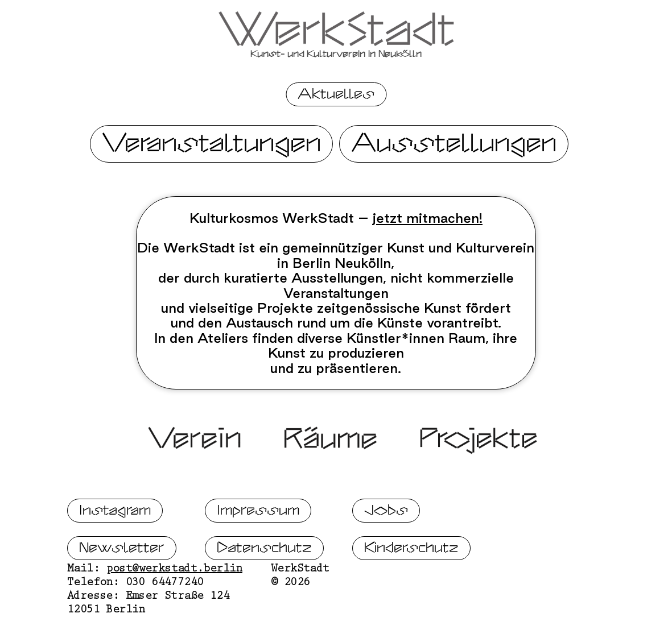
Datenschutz (264, 585)
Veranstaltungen (211, 144)
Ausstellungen (454, 144)
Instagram (115, 548)
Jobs (386, 548)
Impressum (258, 548)
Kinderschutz (411, 585)
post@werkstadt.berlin (174, 607)
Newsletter (122, 585)
